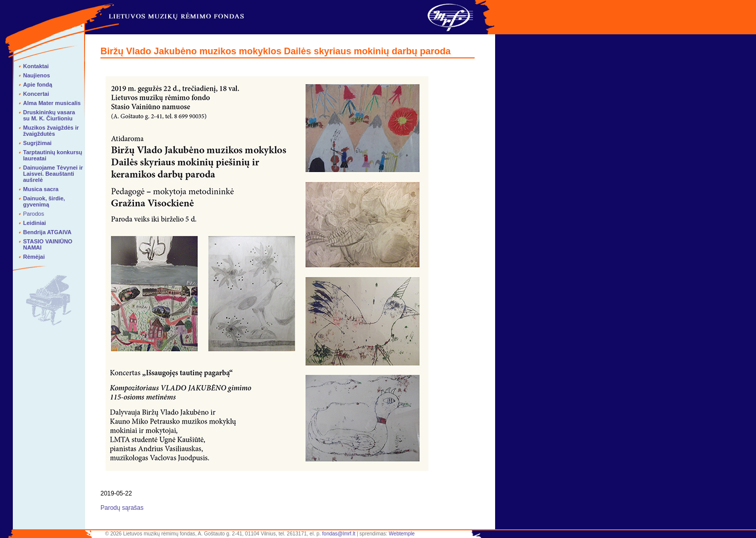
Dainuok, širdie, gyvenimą (44, 201)
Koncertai (36, 94)
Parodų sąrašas (122, 508)
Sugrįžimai (37, 143)
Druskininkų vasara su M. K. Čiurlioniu (49, 115)
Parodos (34, 214)
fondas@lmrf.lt (339, 534)
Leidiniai (35, 223)
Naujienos (37, 75)
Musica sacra (41, 189)
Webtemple (402, 534)
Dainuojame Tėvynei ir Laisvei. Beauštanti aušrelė (53, 174)
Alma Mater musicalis (52, 103)
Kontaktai (36, 66)
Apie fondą (38, 85)
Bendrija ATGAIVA (47, 232)
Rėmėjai (34, 257)
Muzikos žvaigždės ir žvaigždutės (51, 131)
